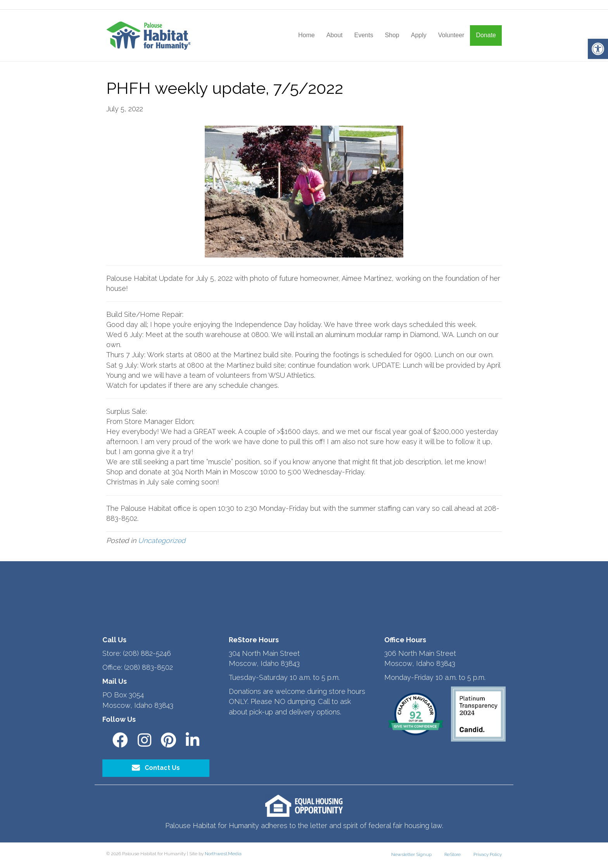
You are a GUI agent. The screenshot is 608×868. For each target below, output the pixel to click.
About (335, 35)
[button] (598, 49)
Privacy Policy (488, 854)
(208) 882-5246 (147, 653)
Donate (486, 35)
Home (307, 35)
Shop (392, 35)
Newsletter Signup (411, 854)
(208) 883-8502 (149, 667)
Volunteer (451, 35)
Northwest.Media (223, 854)
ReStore (453, 854)
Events (364, 35)
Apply (419, 35)
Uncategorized (162, 540)
